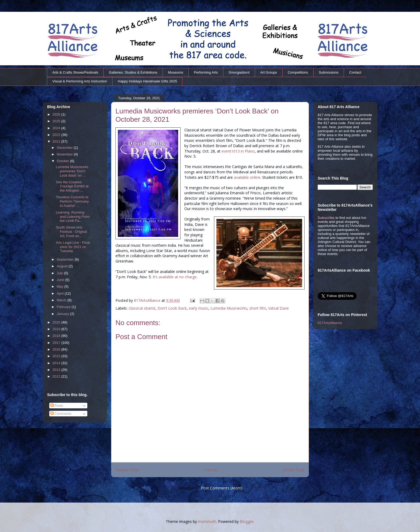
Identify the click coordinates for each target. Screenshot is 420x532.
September (66, 259)
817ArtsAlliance (148, 300)
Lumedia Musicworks (229, 308)
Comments (61, 414)
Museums (175, 72)
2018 (57, 336)
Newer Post (127, 470)
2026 (57, 114)
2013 (57, 370)
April (61, 293)
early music (199, 308)
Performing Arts (206, 72)
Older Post (293, 470)
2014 (57, 363)
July (60, 273)
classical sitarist (142, 308)
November (65, 154)
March (62, 300)
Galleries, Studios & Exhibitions (133, 72)
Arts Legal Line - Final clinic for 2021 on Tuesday (73, 247)
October (63, 161)
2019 (57, 329)
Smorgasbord (239, 72)
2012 (57, 376)
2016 (57, 349)
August (63, 266)
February (64, 307)
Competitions (298, 72)
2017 (57, 343)
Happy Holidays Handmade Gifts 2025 (147, 81)
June (61, 280)
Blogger (247, 521)
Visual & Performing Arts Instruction (80, 81)
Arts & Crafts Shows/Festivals (75, 72)
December (65, 148)
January (63, 314)
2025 (57, 121)
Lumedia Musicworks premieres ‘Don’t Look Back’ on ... (72, 171)
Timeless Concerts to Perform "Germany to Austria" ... (72, 201)
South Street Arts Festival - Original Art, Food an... (71, 231)
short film (258, 308)
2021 (57, 141)
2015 (57, 356)
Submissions (329, 72)
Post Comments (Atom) (222, 488)
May (61, 286)
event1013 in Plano (238, 151)
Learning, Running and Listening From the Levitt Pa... (73, 216)
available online (247, 177)
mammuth (207, 521)
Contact (355, 72)
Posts (57, 406)
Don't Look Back (172, 308)
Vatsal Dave (278, 308)
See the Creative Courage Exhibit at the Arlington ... (72, 186)
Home (211, 470)
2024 (57, 128)
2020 (57, 322)
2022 (57, 135)
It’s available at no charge (175, 277)
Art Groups (269, 72)
